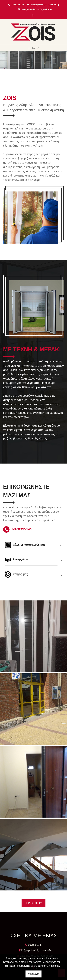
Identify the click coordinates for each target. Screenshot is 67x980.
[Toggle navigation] (33, 48)
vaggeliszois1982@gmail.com (37, 9)
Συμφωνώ (33, 974)
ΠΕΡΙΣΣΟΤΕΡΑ (33, 903)
